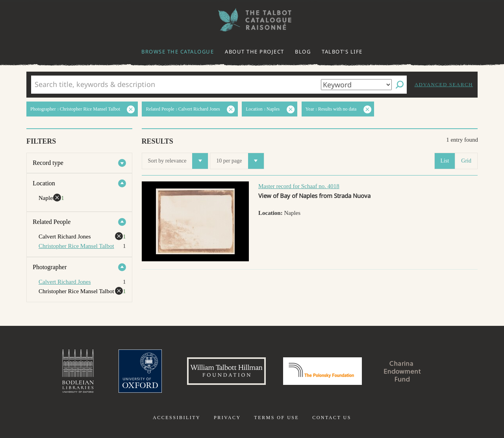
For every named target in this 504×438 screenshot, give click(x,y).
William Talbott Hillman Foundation (226, 371)
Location (44, 183)
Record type (48, 163)
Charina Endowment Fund (403, 371)
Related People (52, 222)
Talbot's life (342, 52)
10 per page (240, 161)
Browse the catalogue (178, 52)
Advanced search (444, 84)
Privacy (227, 418)
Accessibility (177, 418)
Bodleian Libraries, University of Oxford (78, 371)
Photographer (50, 267)
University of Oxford (140, 371)
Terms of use (276, 418)
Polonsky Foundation (322, 371)
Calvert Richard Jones (65, 282)
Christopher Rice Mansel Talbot (76, 246)
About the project (255, 52)
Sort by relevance (178, 161)
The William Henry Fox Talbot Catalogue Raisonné (252, 20)
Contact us (332, 418)
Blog (303, 52)
